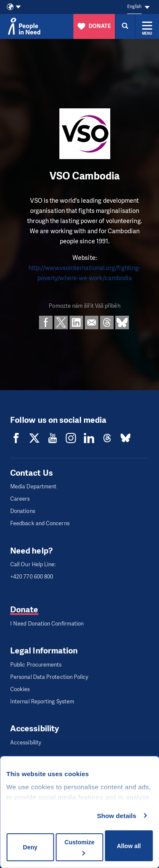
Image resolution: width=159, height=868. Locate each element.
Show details (117, 816)
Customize (79, 847)
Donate (24, 610)
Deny (30, 847)
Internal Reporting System (42, 701)
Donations (23, 511)
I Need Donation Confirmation (47, 624)
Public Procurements (36, 665)
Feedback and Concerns (40, 523)
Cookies (20, 689)
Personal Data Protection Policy (49, 677)
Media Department (33, 486)
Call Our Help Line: (33, 564)
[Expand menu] (147, 26)
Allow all (129, 846)
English (134, 7)
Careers (20, 499)
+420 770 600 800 (32, 577)
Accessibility (26, 743)
